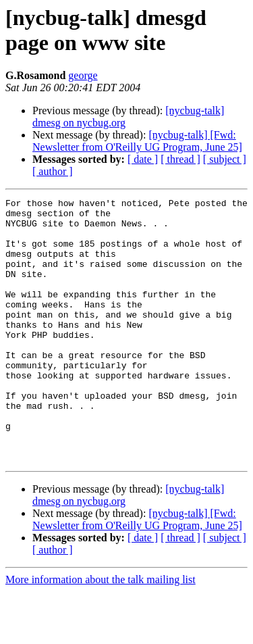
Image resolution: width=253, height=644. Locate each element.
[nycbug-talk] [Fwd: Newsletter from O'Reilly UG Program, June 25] (137, 141)
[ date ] (143, 159)
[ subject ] (225, 159)
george (83, 75)
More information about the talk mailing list (101, 632)
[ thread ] (180, 159)
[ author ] (53, 171)
